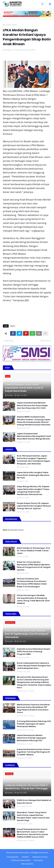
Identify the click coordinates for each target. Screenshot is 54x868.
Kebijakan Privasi (40, 857)
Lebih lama (45, 341)
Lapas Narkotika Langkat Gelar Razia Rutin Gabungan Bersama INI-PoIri (33, 475)
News (15, 25)
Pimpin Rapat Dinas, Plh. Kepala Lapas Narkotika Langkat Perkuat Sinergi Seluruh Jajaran (34, 506)
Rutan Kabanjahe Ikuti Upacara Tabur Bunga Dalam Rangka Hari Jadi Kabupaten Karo (34, 666)
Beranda (7, 25)
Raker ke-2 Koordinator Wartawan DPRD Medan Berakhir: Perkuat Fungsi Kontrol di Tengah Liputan (34, 566)
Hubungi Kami (27, 864)
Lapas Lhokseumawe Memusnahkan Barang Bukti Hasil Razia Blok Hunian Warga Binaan (34, 436)
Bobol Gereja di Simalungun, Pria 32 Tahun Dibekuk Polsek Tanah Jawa (33, 551)
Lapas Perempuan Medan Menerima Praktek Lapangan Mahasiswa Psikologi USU (32, 738)
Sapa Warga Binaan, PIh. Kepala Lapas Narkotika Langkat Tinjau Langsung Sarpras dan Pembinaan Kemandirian (33, 490)
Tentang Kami (12, 857)
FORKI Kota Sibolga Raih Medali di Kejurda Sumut (34, 802)
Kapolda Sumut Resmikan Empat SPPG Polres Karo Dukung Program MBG (34, 652)
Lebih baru (9, 341)
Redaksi (25, 857)
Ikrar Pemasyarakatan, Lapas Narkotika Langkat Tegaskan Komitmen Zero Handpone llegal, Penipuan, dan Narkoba (33, 460)
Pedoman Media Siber (21, 860)
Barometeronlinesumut (19, 853)
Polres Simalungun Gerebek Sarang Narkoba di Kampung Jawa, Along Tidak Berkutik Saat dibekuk (33, 599)
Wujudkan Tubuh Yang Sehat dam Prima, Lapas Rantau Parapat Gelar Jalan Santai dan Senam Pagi (33, 816)
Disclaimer (39, 860)
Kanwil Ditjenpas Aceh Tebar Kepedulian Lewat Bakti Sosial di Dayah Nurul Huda (24, 388)
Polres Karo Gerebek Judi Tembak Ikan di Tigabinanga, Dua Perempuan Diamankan (27, 634)
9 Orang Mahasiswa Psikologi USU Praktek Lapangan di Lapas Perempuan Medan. (34, 724)
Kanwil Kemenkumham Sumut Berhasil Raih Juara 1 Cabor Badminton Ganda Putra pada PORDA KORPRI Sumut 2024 (32, 833)
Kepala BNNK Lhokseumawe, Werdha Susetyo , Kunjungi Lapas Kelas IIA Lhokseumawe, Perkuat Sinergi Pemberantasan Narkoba (34, 421)
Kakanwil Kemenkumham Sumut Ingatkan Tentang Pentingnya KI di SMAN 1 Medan (33, 752)
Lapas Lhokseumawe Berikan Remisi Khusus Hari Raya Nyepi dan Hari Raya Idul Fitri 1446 (32, 405)
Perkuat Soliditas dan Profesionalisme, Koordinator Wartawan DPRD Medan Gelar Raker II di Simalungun (32, 583)
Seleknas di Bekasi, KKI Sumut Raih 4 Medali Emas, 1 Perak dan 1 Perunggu (26, 787)
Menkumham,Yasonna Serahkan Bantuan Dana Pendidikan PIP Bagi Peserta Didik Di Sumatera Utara (33, 709)
